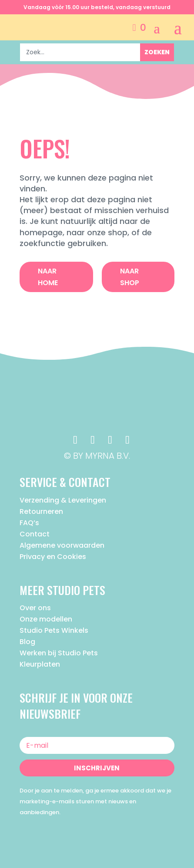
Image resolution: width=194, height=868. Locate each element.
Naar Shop (130, 277)
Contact (35, 534)
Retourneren (41, 511)
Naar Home (48, 277)
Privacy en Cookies (53, 557)
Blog (27, 642)
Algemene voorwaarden (62, 545)
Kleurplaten (40, 664)
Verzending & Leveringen (63, 500)
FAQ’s (29, 523)
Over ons (35, 608)
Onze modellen (46, 619)
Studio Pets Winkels (54, 630)
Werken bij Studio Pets (59, 653)
